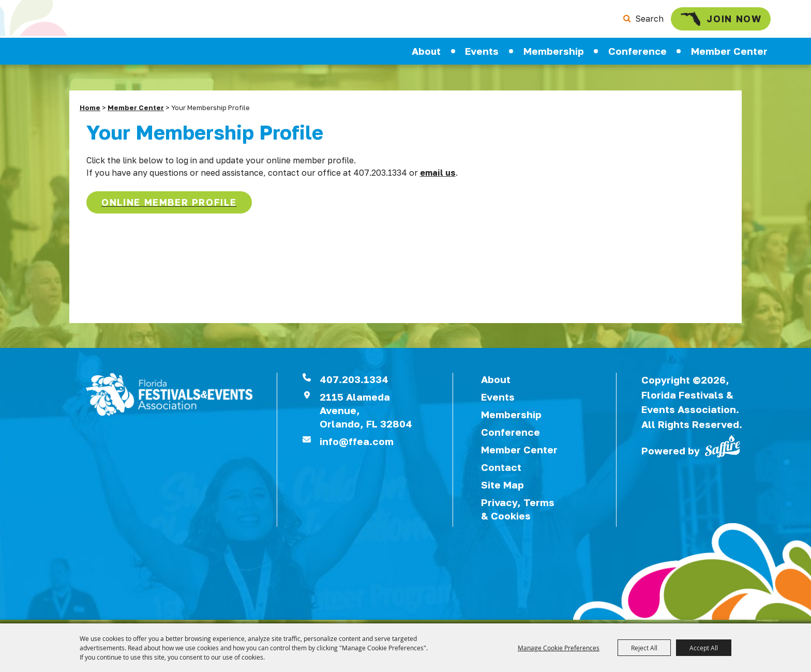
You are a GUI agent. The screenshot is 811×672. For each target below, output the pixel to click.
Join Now (707, 21)
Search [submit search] (632, 21)
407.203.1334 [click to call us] (354, 383)
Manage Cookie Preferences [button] (559, 648)
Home (90, 111)
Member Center (729, 55)
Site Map (502, 488)
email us (438, 176)
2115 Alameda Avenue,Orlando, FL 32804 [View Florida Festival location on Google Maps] (366, 414)
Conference (637, 55)
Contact (501, 471)
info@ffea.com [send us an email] (357, 445)
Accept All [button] (704, 648)
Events (482, 55)
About (426, 55)
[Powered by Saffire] (723, 449)
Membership (554, 55)
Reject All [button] (644, 648)
